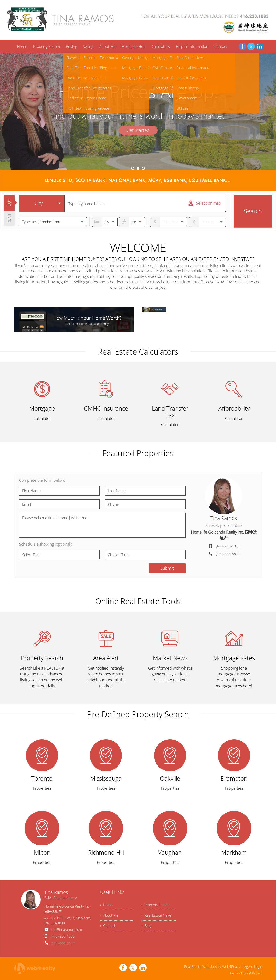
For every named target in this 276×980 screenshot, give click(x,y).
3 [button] (143, 168)
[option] (138, 111)
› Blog (147, 926)
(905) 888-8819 (228, 554)
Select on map (205, 203)
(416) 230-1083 (228, 546)
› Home (106, 905)
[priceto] (168, 222)
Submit (167, 568)
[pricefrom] (208, 222)
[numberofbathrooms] (132, 222)
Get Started (138, 130)
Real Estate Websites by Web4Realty (212, 967)
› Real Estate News (157, 915)
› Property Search (156, 905)
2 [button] (138, 168)
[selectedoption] (42, 203)
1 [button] (133, 168)
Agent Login (253, 967)
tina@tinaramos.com (66, 930)
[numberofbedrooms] (105, 222)
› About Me (109, 915)
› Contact (108, 926)
